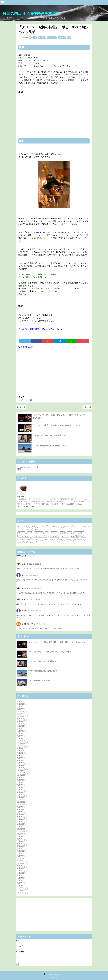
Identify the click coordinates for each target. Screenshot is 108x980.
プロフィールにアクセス (26, 506)
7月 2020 (22, 871)
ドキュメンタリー (25, 536)
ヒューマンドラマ (40, 536)
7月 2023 (22, 782)
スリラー (54, 533)
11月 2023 (23, 773)
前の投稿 (88, 407)
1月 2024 (22, 768)
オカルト (22, 530)
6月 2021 (22, 844)
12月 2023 (23, 770)
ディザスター (79, 533)
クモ (29, 530)
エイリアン (68, 526)
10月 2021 (23, 834)
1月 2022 (22, 826)
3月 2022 (22, 822)
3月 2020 (22, 880)
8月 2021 (22, 839)
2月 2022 (22, 824)
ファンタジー (54, 536)
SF (30, 38)
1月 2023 (22, 797)
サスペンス (52, 38)
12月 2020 (23, 858)
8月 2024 (22, 751)
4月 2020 (22, 878)
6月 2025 (22, 726)
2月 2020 (22, 883)
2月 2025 (22, 736)
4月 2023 (22, 790)
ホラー (84, 536)
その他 (62, 533)
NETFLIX (22, 526)
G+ (48, 341)
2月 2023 (22, 795)
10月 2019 (23, 893)
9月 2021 (22, 836)
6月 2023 (22, 785)
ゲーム (35, 530)
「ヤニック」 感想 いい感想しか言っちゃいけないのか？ (57, 425)
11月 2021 (23, 831)
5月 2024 (22, 758)
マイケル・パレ (24, 539)
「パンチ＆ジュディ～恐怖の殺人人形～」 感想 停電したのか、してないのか (57, 642)
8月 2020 (22, 868)
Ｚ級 (35, 38)
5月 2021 (22, 846)
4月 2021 (22, 849)
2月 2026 (22, 706)
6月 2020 (22, 873)
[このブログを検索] (27, 467)
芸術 (75, 539)
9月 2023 (22, 777)
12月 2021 (23, 829)
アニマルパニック (55, 526)
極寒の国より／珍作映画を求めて (31, 14)
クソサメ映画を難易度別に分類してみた (49, 446)
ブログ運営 (75, 536)
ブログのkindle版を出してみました (41, 680)
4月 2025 (22, 731)
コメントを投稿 (25, 400)
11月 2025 (23, 714)
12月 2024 (23, 741)
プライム (62, 38)
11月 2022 (23, 802)
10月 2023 (23, 775)
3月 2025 (22, 733)
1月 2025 (22, 738)
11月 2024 (23, 743)
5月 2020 (22, 875)
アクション (42, 526)
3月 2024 (22, 763)
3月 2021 (22, 851)
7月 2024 (22, 753)
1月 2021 (22, 856)
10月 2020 (23, 863)
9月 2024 (22, 748)
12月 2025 (23, 711)
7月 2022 (22, 812)
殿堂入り (33, 543)
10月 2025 (23, 716)
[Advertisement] (54, 371)
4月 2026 (22, 702)
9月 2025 (22, 719)
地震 (20, 543)
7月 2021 (22, 841)
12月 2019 (23, 888)
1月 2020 (22, 885)
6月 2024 (22, 755)
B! (60, 341)
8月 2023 (22, 780)
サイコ (30, 533)
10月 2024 (23, 746)
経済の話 (68, 539)
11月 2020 (23, 861)
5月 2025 (22, 728)
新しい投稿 (21, 407)
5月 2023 (22, 787)
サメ (47, 533)
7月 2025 (22, 724)
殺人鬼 (82, 539)
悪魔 (61, 539)
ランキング (47, 539)
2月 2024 (22, 765)
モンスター (36, 539)
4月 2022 (22, 819)
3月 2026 (22, 704)
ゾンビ (69, 533)
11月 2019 (23, 890)
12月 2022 (23, 800)
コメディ (42, 38)
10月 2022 (23, 804)
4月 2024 (22, 760)
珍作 (69, 38)
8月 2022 (22, 809)
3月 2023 (22, 792)
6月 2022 (22, 814)
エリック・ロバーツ (82, 526)
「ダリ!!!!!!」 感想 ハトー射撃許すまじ (50, 435)
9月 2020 (22, 866)
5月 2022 (22, 817)
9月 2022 (22, 807)
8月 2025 (22, 721)
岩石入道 (21, 497)
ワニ (55, 539)
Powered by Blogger (54, 975)
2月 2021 (22, 853)
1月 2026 (22, 709)
